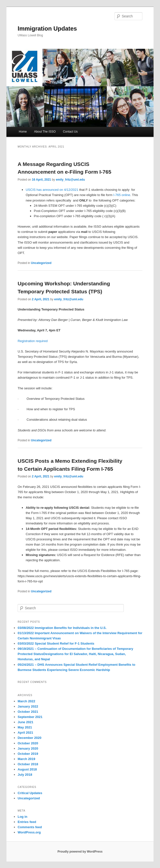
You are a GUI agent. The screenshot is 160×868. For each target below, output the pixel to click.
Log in (22, 817)
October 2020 (28, 743)
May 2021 (25, 727)
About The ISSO (45, 132)
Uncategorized (41, 263)
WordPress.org (29, 832)
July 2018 (25, 775)
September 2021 (30, 717)
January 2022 (28, 706)
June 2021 (25, 722)
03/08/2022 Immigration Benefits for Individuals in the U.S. (62, 628)
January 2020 (28, 748)
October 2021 (28, 712)
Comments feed (30, 827)
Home (23, 132)
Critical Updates (30, 793)
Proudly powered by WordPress (80, 852)
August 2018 (27, 769)
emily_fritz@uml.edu (70, 180)
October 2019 (28, 754)
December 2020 (29, 738)
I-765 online (122, 195)
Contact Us (70, 132)
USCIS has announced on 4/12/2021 (52, 190)
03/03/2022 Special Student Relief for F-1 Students (56, 643)
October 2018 (28, 764)
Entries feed (27, 822)
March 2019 (26, 759)
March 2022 (26, 701)
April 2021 (25, 733)
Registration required (33, 341)
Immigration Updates (47, 28)
